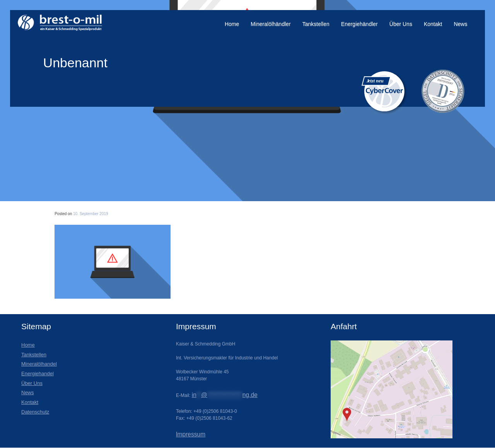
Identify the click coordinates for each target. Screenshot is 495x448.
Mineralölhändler (271, 24)
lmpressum (191, 434)
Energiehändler (359, 24)
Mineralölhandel (39, 364)
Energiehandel (38, 374)
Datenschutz (35, 412)
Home (232, 24)
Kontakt (433, 24)
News (460, 24)
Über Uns (401, 24)
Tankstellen (316, 24)
